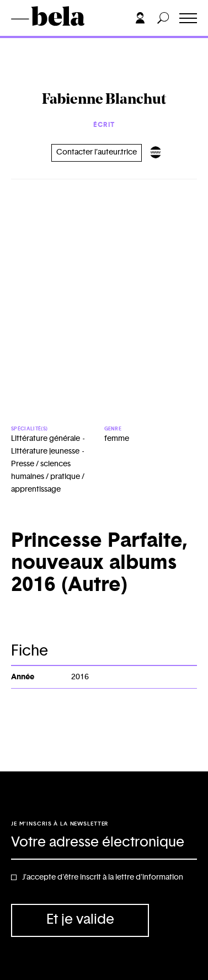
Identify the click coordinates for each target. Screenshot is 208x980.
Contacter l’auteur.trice (97, 152)
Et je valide (80, 920)
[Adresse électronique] (104, 843)
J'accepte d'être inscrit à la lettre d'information (103, 877)
